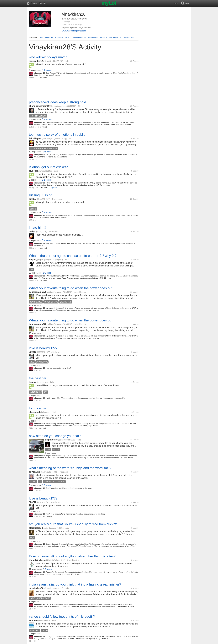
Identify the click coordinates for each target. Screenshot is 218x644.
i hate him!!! (38, 228)
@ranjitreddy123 (52, 61)
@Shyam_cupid (51, 260)
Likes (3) (104, 37)
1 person (48, 70)
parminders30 (36, 588)
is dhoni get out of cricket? (48, 167)
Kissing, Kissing (41, 195)
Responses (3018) (63, 37)
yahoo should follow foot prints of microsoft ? (62, 617)
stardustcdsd (36, 528)
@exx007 (41, 199)
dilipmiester (51, 440)
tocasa (32, 382)
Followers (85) (115, 37)
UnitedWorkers (37, 560)
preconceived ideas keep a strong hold (57, 102)
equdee (33, 620)
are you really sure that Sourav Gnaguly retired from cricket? (74, 524)
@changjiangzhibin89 (59, 106)
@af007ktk (43, 171)
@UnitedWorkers (53, 560)
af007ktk (33, 171)
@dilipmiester (64, 440)
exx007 (33, 199)
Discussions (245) (46, 37)
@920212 (41, 352)
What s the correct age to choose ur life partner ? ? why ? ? (73, 256)
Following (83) (128, 37)
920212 (33, 352)
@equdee (42, 620)
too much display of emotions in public (57, 135)
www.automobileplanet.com (74, 31)
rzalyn (32, 231)
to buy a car (38, 408)
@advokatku (46, 472)
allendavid (34, 412)
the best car (38, 378)
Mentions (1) (93, 37)
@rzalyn (39, 232)
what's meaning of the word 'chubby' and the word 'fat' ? (70, 468)
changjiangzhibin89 (39, 106)
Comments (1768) (79, 37)
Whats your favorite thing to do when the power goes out (71, 288)
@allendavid (46, 412)
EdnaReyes (35, 138)
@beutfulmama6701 (57, 292)
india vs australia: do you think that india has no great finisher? (75, 584)
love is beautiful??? (43, 348)
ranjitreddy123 (36, 61)
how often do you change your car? (55, 436)
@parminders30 (51, 588)
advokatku (34, 472)
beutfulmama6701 (38, 292)
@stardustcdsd (50, 528)
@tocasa (40, 382)
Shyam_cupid (36, 260)
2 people (48, 485)
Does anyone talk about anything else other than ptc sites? (72, 556)
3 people (49, 273)
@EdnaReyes (47, 139)
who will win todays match (48, 57)
